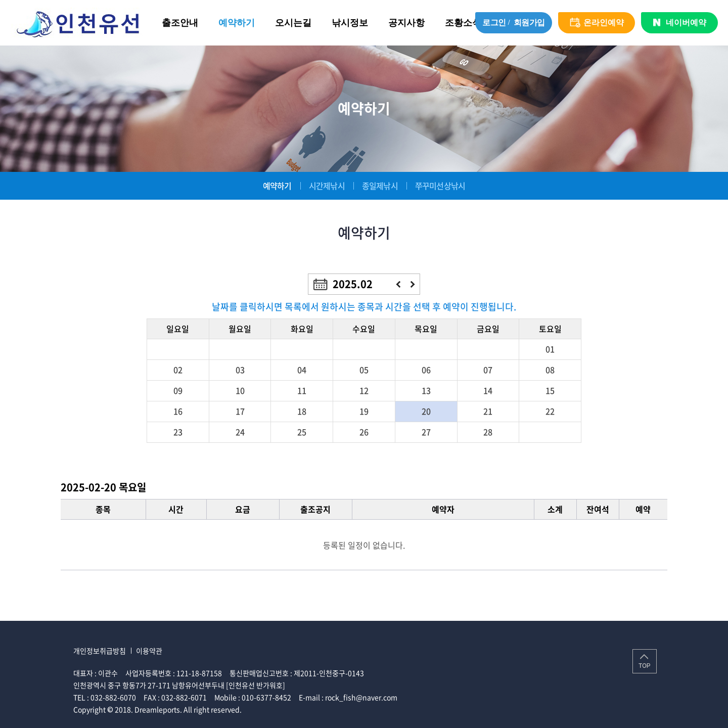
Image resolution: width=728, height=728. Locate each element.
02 (178, 370)
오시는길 (293, 23)
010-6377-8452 (266, 697)
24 (240, 432)
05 (364, 370)
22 (550, 411)
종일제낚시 (380, 186)
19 (364, 411)
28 (488, 432)
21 (488, 411)
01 (550, 349)
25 (302, 432)
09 (178, 390)
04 (302, 370)
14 (488, 390)
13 (426, 390)
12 (364, 390)
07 (488, 370)
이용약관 (149, 651)
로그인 (494, 22)
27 (426, 432)
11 (302, 390)
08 (550, 370)
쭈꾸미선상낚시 (440, 186)
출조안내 (180, 23)
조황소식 (463, 23)
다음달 (413, 284)
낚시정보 (350, 23)
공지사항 (406, 23)
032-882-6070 (113, 697)
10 (240, 390)
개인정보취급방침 (100, 651)
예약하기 (237, 23)
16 (178, 411)
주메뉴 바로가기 (0, 0)
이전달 (398, 284)
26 (364, 432)
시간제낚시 (327, 186)
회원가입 (529, 22)
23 (178, 432)
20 (426, 411)
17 (240, 411)
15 (550, 390)
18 (302, 411)
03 (240, 370)
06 (426, 370)
